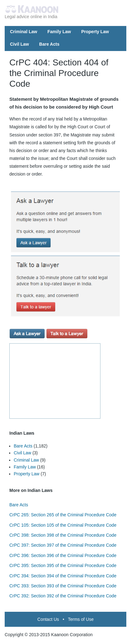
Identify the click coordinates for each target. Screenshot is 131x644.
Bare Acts (49, 44)
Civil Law (19, 44)
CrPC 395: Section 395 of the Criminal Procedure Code (63, 565)
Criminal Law (24, 32)
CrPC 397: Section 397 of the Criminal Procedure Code (63, 545)
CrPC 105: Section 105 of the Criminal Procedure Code (63, 525)
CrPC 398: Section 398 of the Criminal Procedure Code (63, 535)
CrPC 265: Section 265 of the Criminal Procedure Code (63, 515)
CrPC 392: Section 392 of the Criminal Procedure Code (63, 596)
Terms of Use (81, 619)
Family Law (59, 32)
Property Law (95, 32)
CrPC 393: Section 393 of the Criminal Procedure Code (63, 586)
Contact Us (48, 619)
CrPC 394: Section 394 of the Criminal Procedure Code (63, 576)
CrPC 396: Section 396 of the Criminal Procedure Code (63, 555)
